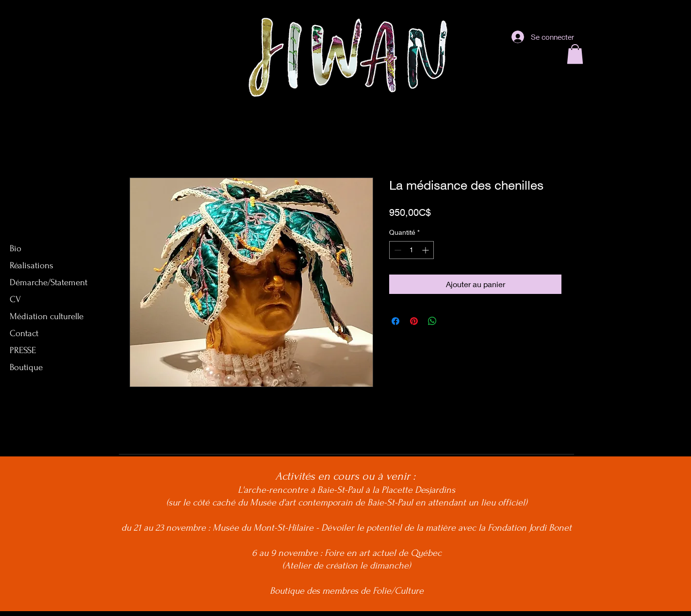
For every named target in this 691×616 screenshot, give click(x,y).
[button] (575, 54)
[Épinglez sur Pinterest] (414, 321)
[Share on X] (451, 321)
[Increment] (426, 250)
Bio (16, 249)
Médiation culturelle (47, 316)
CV (15, 300)
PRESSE (23, 350)
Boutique (26, 367)
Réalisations (32, 266)
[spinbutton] (411, 250)
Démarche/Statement (49, 283)
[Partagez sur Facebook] (395, 321)
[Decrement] (397, 250)
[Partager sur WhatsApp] (432, 321)
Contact (24, 333)
